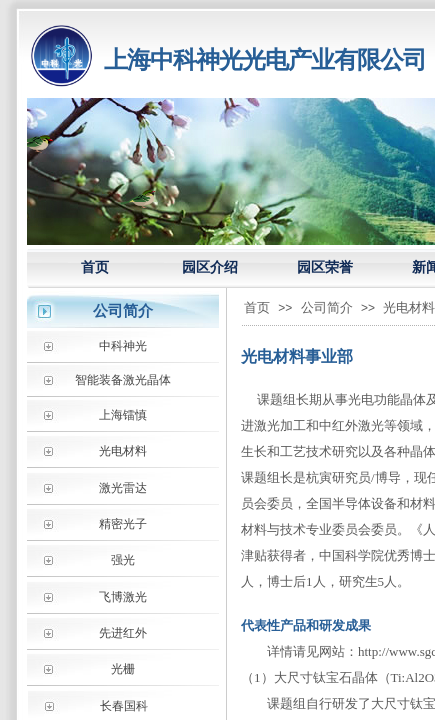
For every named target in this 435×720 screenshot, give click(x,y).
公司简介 (327, 307)
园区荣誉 (325, 267)
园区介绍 (210, 267)
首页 (95, 267)
